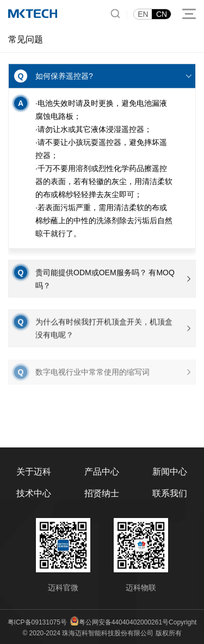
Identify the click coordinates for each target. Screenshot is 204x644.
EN (143, 14)
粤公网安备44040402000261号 (124, 622)
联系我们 (170, 493)
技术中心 (34, 493)
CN (162, 14)
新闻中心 (170, 472)
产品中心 (102, 472)
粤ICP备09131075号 (37, 622)
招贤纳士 (102, 493)
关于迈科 (34, 472)
